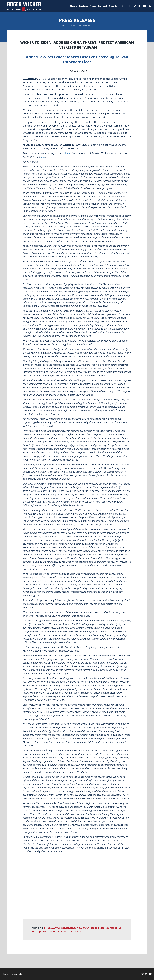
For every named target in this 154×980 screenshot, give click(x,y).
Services (83, 6)
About (73, 6)
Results (113, 6)
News (93, 6)
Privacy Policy (17, 974)
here (68, 153)
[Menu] (123, 6)
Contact (103, 6)
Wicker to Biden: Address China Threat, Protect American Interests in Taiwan (77, 45)
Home (63, 25)
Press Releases (77, 20)
